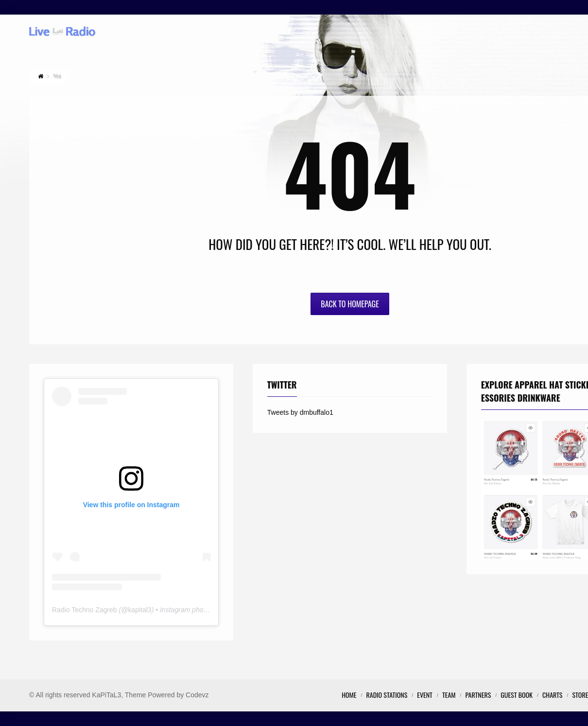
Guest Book (517, 695)
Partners (478, 695)
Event (425, 695)
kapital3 (139, 610)
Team (449, 695)
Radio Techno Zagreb (85, 610)
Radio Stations (387, 695)
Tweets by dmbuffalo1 (300, 412)
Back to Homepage (350, 304)
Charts (552, 695)
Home (349, 695)
